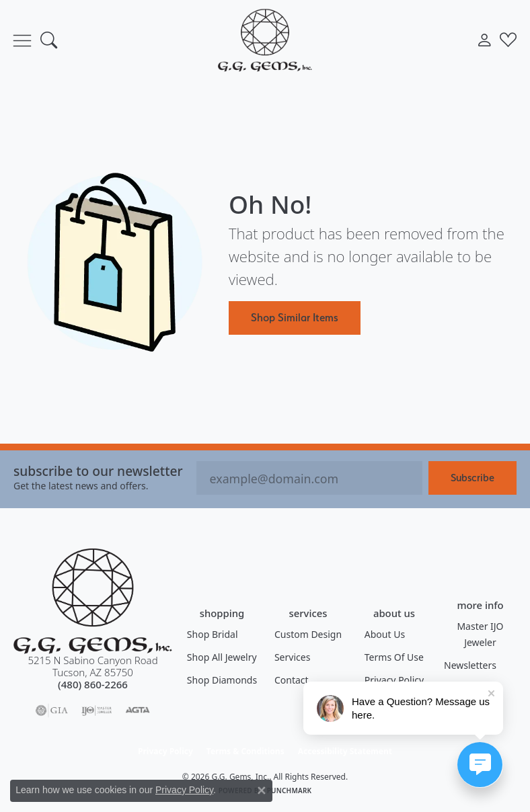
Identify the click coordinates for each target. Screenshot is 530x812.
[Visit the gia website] (52, 710)
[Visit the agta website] (137, 710)
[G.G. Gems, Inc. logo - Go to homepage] (265, 40)
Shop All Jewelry (222, 657)
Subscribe (472, 478)
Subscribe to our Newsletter (98, 471)
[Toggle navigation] (22, 40)
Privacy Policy (394, 680)
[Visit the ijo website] (97, 710)
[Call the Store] (93, 684)
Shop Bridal (213, 634)
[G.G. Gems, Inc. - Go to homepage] (93, 601)
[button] (49, 40)
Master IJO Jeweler (480, 634)
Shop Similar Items (295, 317)
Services (292, 657)
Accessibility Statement (345, 751)
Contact (292, 680)
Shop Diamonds (222, 680)
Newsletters (470, 665)
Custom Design (308, 634)
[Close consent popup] (262, 790)
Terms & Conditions (245, 751)
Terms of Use (394, 657)
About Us (385, 634)
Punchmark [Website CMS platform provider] (290, 790)
